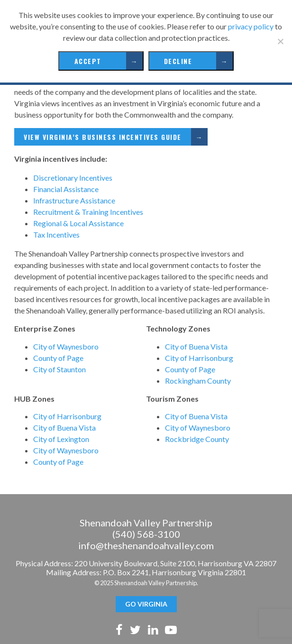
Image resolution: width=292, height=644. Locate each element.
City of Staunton (59, 369)
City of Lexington (61, 439)
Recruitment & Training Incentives (88, 212)
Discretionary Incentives (73, 178)
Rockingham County (198, 381)
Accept (88, 61)
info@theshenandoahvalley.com (146, 545)
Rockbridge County (197, 439)
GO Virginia (146, 604)
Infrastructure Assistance (74, 200)
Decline (178, 61)
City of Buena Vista (196, 346)
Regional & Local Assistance (78, 223)
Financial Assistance (66, 189)
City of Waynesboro (66, 346)
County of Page (58, 358)
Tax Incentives (56, 235)
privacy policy (251, 26)
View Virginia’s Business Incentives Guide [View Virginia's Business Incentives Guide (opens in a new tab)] (103, 137)
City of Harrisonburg (199, 358)
